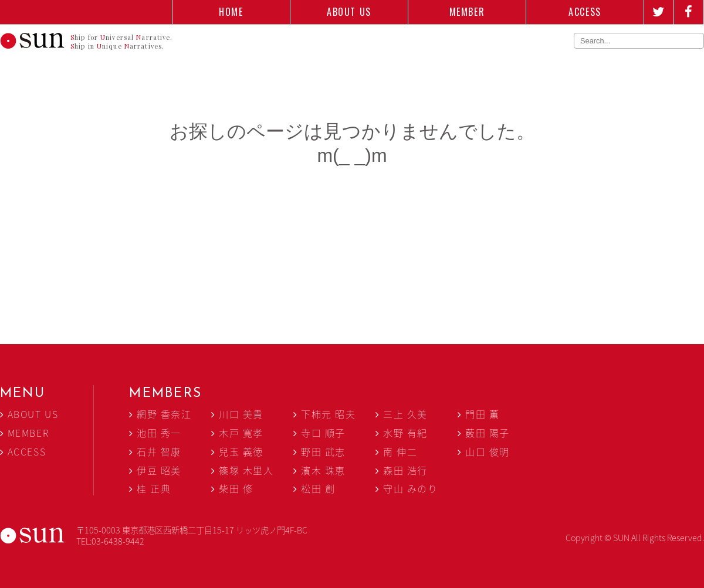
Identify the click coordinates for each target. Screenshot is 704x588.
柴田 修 (236, 488)
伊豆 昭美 (159, 470)
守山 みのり (411, 488)
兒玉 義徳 (241, 451)
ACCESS (585, 12)
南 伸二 (400, 451)
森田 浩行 (405, 470)
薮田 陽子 (488, 433)
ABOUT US (349, 12)
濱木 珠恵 (323, 470)
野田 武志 (323, 451)
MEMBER (467, 12)
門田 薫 (482, 414)
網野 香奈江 (164, 414)
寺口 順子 (323, 433)
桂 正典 (154, 488)
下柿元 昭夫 (329, 414)
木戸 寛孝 (241, 433)
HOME (231, 12)
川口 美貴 (241, 414)
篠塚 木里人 (246, 470)
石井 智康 (159, 451)
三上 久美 (405, 414)
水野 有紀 (405, 433)
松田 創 (318, 488)
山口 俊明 (488, 451)
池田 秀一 (159, 433)
